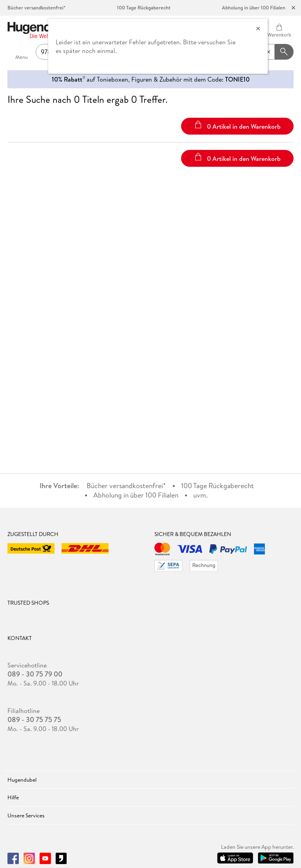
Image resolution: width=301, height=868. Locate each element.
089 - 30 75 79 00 (35, 674)
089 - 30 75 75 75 (34, 720)
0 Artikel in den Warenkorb (237, 126)
